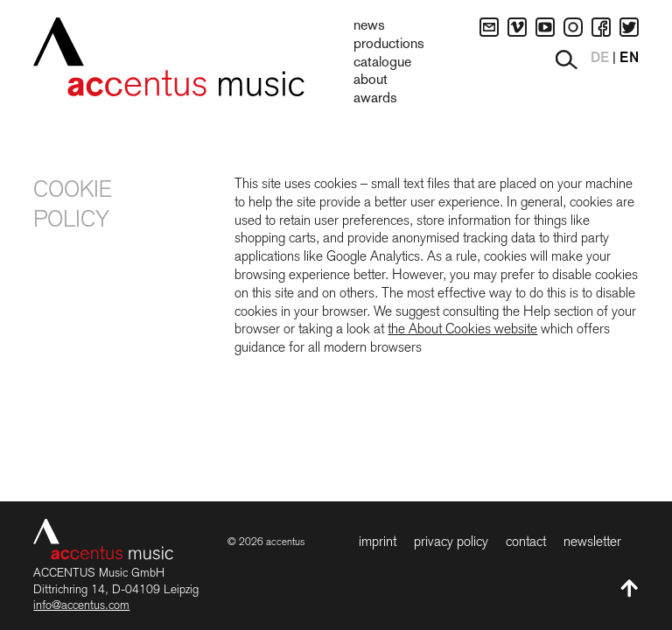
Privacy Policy (451, 541)
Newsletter (592, 541)
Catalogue (382, 63)
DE (600, 59)
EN (629, 59)
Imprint (378, 541)
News (369, 26)
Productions (389, 45)
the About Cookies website (462, 329)
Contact (526, 541)
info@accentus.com (81, 605)
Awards (375, 99)
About (371, 80)
